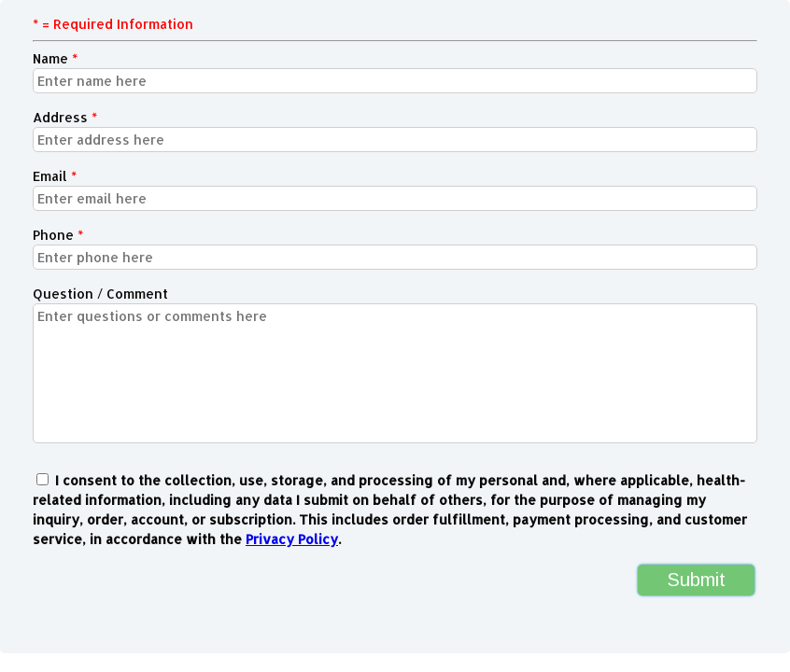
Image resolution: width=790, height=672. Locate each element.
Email (55, 176)
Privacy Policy (292, 539)
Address (65, 117)
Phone (58, 235)
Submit (696, 580)
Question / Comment (100, 294)
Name (55, 58)
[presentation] (143, 590)
